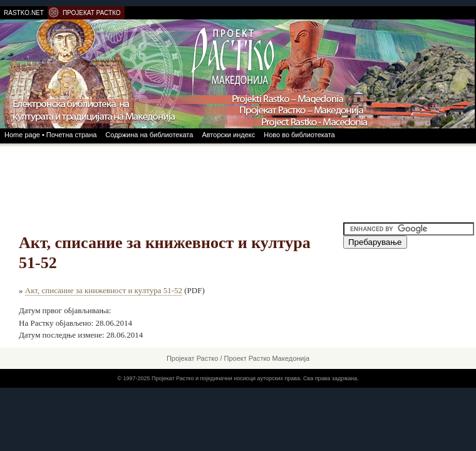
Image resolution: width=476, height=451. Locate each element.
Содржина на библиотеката (149, 135)
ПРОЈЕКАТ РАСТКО (92, 13)
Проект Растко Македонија (267, 358)
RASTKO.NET (24, 13)
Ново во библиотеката (299, 135)
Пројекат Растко (192, 358)
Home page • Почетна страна (50, 135)
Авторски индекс (228, 135)
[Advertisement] (238, 182)
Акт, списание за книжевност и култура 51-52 (104, 290)
